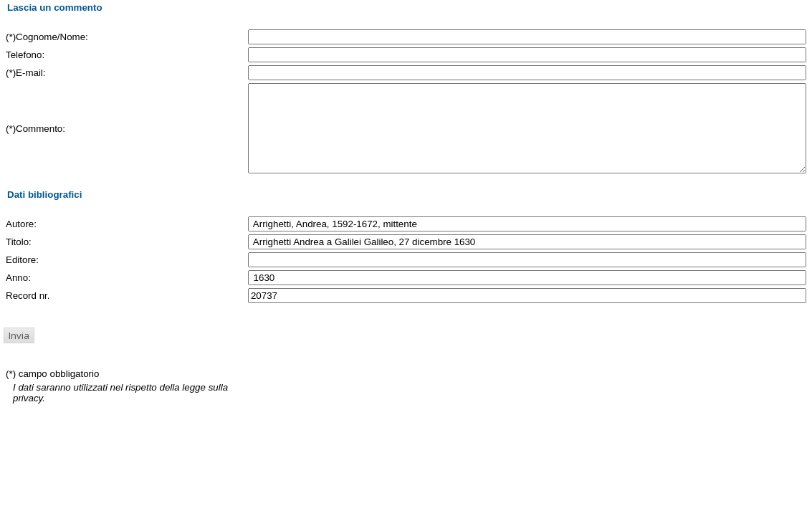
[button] (19, 353)
